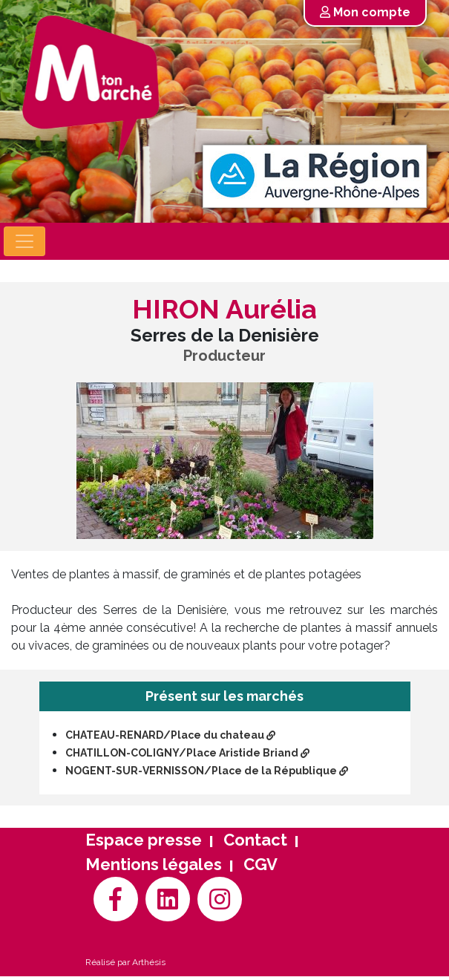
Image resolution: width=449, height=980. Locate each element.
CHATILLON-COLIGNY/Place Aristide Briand (187, 753)
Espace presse (144, 840)
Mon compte (365, 12)
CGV (260, 864)
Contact (255, 840)
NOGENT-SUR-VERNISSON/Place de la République (207, 771)
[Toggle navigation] (24, 241)
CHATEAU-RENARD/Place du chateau (170, 735)
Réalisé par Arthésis (125, 962)
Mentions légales (154, 864)
